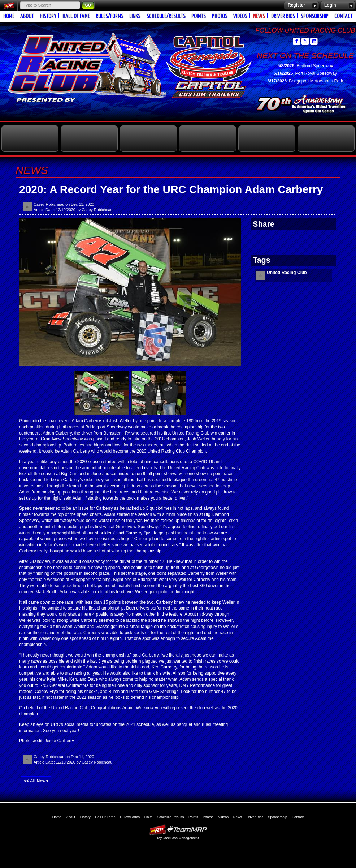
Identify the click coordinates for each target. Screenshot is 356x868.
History (48, 16)
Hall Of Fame (76, 16)
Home (9, 16)
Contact (344, 16)
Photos (220, 16)
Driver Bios (283, 16)
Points (199, 16)
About (27, 16)
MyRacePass (178, 829)
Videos (240, 16)
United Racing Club (110, 64)
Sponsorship (315, 16)
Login (338, 5)
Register (301, 5)
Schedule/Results (166, 16)
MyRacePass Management (178, 838)
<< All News (36, 781)
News (259, 16)
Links (135, 16)
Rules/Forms (110, 16)
